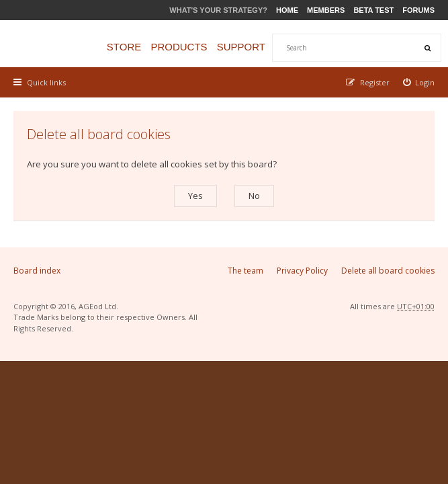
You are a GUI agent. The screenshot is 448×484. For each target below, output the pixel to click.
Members (326, 10)
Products (179, 47)
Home (287, 10)
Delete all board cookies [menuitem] (388, 271)
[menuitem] (419, 82)
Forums (418, 10)
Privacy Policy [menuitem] (302, 271)
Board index (37, 271)
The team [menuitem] (245, 271)
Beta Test (373, 10)
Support (241, 47)
